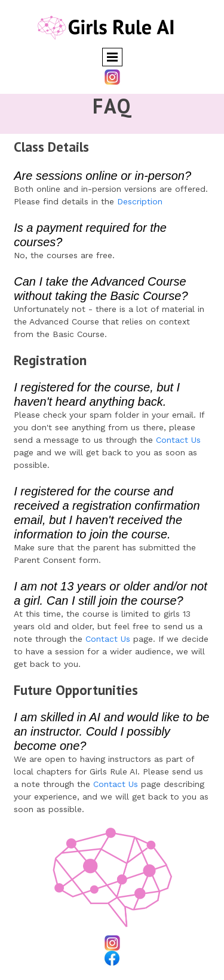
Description (140, 201)
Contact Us (178, 440)
